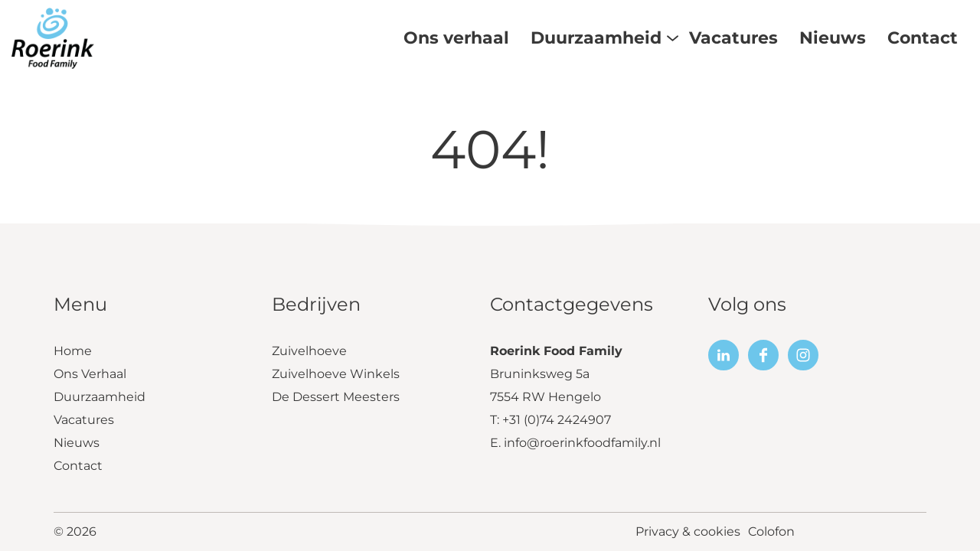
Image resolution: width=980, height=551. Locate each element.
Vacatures (84, 420)
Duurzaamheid (100, 397)
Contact (78, 466)
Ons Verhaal (90, 374)
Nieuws (77, 443)
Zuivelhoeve (309, 351)
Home (73, 351)
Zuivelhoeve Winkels (336, 374)
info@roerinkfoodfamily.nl (582, 443)
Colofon (771, 531)
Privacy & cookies (688, 531)
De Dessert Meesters (336, 397)
